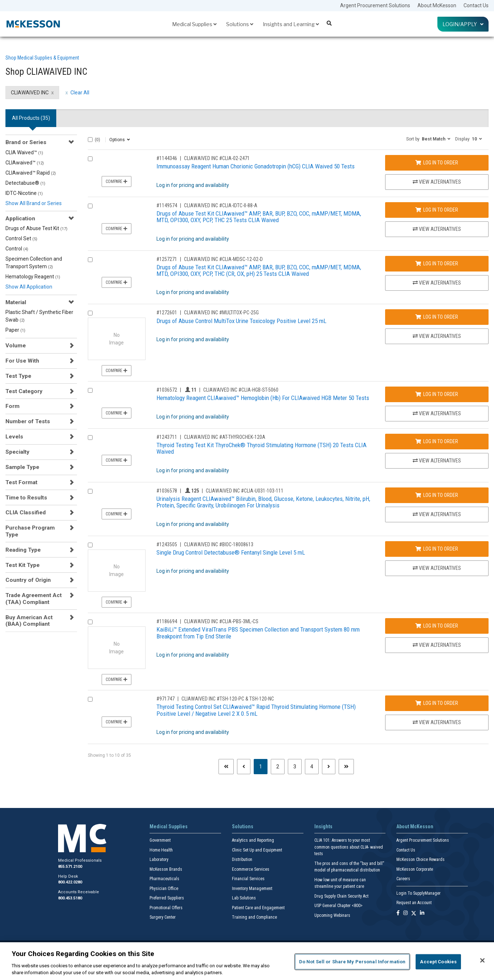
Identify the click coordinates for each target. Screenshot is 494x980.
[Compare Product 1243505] (90, 545)
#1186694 (167, 621)
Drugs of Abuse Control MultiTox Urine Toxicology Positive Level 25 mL (241, 321)
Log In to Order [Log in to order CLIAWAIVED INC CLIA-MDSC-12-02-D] (437, 264)
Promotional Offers (166, 908)
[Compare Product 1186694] (90, 622)
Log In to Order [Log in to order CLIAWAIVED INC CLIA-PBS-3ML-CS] (437, 626)
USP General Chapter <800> (338, 906)
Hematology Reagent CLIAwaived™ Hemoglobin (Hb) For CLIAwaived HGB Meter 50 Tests (263, 398)
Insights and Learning (291, 24)
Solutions (240, 24)
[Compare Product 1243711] (90, 438)
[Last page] (346, 767)
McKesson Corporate (415, 869)
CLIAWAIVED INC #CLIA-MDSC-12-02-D (223, 259)
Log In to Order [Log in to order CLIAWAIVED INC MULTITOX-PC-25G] (437, 317)
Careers (403, 879)
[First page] (226, 767)
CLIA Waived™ (24, 152)
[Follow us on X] (414, 913)
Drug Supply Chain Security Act (341, 896)
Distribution (242, 859)
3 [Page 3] (295, 767)
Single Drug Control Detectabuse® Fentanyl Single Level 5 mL (231, 552)
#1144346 (167, 158)
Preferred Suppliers (167, 898)
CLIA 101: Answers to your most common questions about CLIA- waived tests (349, 847)
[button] (428, 139)
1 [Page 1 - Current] (263, 766)
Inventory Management (252, 889)
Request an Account (414, 903)
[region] (247, 961)
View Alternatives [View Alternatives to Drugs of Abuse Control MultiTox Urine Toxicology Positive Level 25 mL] (437, 336)
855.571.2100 (70, 867)
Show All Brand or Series (34, 203)
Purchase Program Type (30, 531)
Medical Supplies (194, 24)
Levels (14, 437)
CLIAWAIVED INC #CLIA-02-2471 (217, 158)
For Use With (22, 361)
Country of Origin (28, 580)
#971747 (166, 699)
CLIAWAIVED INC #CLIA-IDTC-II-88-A (221, 205)
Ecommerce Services (251, 869)
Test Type (18, 376)
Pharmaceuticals (164, 879)
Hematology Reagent (33, 277)
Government (160, 840)
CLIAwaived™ (25, 163)
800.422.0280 (70, 882)
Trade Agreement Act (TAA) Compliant (34, 599)
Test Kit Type (23, 565)
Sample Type (22, 467)
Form (13, 406)
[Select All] (90, 140)
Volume (16, 346)
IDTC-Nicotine (24, 193)
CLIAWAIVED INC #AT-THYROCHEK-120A (225, 437)
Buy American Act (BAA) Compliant (29, 621)
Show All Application (29, 287)
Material (16, 302)
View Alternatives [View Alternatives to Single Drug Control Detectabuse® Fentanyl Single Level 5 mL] (437, 568)
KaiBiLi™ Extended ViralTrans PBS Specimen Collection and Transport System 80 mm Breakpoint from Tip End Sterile (258, 633)
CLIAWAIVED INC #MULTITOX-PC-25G (221, 313)
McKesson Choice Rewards (420, 859)
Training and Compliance (254, 917)
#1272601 (167, 313)
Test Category (24, 391)
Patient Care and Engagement (258, 908)
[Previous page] (244, 767)
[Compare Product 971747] (90, 699)
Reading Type (23, 550)
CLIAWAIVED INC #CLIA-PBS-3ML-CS (221, 621)
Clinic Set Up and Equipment (257, 850)
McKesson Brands (166, 869)
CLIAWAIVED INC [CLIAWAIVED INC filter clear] (30, 93)
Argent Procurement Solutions (375, 5)
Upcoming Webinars (332, 915)
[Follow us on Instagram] (405, 913)
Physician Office (164, 889)
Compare (117, 181)
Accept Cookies (438, 962)
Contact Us (476, 5)
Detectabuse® (25, 183)
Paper (15, 330)
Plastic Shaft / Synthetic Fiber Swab (39, 316)
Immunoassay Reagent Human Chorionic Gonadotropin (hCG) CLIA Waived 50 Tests (256, 166)
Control (17, 249)
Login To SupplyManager (419, 893)
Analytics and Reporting (253, 840)
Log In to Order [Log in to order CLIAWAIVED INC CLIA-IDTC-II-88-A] (437, 210)
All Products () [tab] (31, 118)
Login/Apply (463, 24)
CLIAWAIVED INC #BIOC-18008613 (219, 544)
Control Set (21, 238)
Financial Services (248, 879)
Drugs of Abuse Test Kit (36, 228)
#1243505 (167, 544)
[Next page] (329, 767)
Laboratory (159, 859)
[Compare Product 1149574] (90, 206)
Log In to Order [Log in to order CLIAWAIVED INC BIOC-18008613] (437, 549)
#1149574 (167, 205)
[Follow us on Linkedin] (422, 913)
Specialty (17, 452)
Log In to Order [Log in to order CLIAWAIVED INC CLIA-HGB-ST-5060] (437, 394)
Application (20, 219)
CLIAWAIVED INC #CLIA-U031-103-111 (245, 491)
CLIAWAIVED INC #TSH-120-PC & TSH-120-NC (228, 699)
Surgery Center (163, 917)
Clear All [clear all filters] (80, 93)
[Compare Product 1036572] (90, 390)
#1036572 (167, 390)
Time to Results (26, 498)
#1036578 (167, 491)
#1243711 (167, 437)
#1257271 (167, 259)
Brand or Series (26, 142)
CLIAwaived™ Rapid (31, 173)
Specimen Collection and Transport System (34, 263)
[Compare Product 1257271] (90, 260)
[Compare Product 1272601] (90, 313)
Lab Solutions (244, 898)
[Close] (482, 960)
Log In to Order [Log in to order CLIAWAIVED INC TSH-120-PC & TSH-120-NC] (437, 703)
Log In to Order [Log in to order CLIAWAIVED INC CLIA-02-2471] (437, 163)
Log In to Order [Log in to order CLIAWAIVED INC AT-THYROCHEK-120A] (437, 441)
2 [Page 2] (278, 767)
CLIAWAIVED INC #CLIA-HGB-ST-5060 (241, 390)
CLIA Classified (26, 513)
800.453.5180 (70, 898)
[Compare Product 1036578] (90, 491)
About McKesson (437, 5)
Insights (323, 826)
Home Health (161, 850)
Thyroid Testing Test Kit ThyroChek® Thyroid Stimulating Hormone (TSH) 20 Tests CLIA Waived (262, 448)
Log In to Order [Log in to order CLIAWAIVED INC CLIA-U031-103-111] (437, 495)
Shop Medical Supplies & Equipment (42, 58)
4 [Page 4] (312, 767)
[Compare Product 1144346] (90, 159)
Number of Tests (28, 421)
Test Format (21, 482)
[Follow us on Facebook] (398, 913)
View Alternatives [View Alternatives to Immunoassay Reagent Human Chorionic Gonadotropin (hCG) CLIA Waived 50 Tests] (437, 182)
